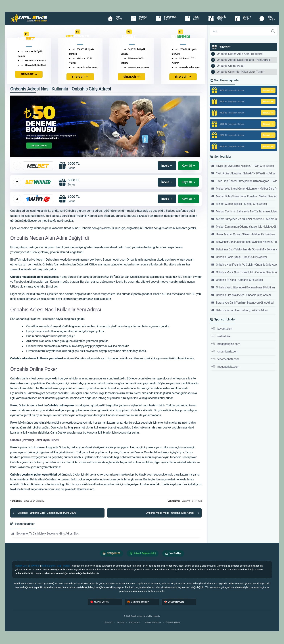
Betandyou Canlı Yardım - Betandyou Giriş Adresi (242, 303)
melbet (66, 566)
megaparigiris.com (225, 344)
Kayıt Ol (188, 166)
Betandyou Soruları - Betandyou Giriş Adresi (239, 310)
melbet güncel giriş (51, 566)
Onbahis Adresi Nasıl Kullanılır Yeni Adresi (244, 60)
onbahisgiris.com (225, 351)
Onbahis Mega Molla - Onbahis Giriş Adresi (173, 513)
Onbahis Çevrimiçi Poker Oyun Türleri (241, 72)
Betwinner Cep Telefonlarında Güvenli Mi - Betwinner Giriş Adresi (244, 249)
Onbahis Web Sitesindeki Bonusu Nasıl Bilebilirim (243, 287)
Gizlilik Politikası (173, 622)
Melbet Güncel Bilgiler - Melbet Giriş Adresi (239, 204)
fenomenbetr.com (225, 359)
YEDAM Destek (99, 602)
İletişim (121, 622)
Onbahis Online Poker (231, 66)
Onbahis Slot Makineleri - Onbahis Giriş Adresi (241, 295)
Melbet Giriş (21, 566)
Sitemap (108, 622)
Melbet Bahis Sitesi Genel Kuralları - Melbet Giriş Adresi (244, 196)
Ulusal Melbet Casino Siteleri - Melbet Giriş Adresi (243, 234)
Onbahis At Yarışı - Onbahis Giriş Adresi (237, 280)
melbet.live (221, 336)
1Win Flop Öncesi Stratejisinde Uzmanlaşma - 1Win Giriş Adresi (244, 181)
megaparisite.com (225, 367)
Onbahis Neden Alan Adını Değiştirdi (240, 54)
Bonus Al (268, 90)
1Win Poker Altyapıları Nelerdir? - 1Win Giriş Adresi (243, 173)
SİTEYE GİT (29, 74)
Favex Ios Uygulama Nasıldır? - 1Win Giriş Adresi (242, 166)
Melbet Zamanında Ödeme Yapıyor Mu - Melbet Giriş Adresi (244, 227)
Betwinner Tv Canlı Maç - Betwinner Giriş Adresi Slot (45, 534)
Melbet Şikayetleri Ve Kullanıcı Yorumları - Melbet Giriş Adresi (244, 219)
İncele (167, 166)
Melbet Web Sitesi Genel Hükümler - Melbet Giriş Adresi (244, 189)
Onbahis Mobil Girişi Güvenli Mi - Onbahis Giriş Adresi (244, 272)
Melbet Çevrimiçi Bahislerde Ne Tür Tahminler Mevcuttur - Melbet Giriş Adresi (244, 211)
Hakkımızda (134, 622)
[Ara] (273, 31)
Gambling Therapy (138, 602)
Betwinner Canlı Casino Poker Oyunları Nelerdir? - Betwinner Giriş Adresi (244, 242)
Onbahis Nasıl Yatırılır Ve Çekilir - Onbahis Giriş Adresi (244, 265)
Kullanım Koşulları (153, 622)
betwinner (35, 566)
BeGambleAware (174, 602)
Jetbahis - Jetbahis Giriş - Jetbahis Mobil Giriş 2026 (44, 513)
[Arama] (239, 31)
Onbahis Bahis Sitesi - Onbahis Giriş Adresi (239, 257)
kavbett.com (222, 329)
